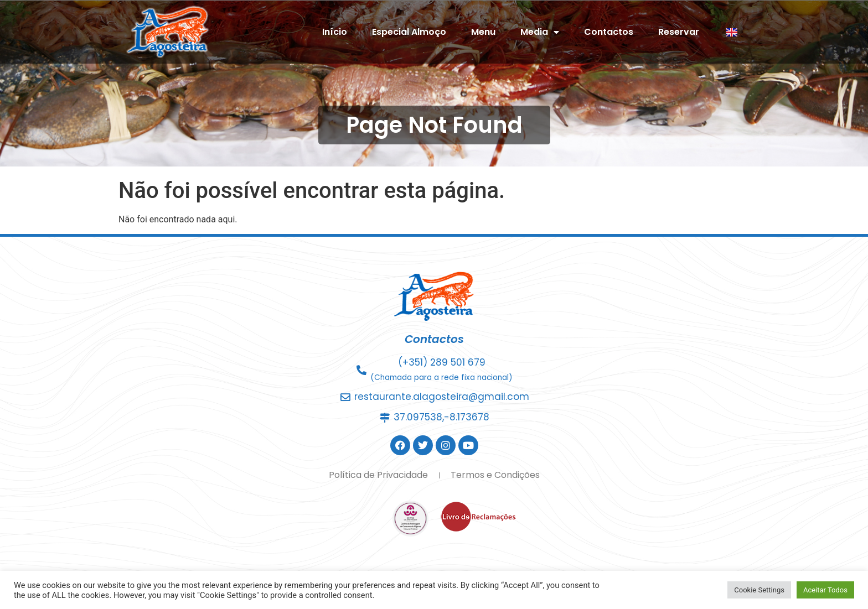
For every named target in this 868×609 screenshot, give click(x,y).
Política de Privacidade (378, 475)
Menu (483, 32)
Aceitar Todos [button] (825, 590)
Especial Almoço (409, 32)
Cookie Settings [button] (759, 590)
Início (335, 32)
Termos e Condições (495, 475)
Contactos (609, 32)
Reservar (679, 32)
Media (540, 32)
